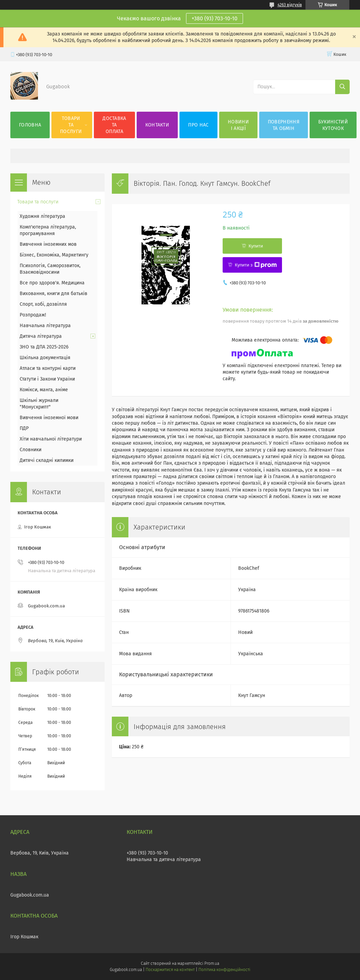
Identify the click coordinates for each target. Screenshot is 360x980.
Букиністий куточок (333, 125)
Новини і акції (238, 125)
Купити (256, 246)
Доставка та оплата (114, 125)
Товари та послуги (71, 125)
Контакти (157, 125)
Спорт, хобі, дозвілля (43, 304)
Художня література (42, 216)
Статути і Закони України (47, 379)
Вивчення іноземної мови (49, 418)
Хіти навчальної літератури (51, 439)
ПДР (24, 428)
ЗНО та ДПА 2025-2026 (44, 347)
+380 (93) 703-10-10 (215, 18)
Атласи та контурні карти (48, 368)
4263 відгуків (290, 5)
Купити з (256, 265)
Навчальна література (45, 326)
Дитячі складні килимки (47, 460)
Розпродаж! (33, 315)
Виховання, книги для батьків (53, 294)
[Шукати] (342, 87)
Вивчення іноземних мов (48, 244)
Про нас (198, 125)
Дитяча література (41, 336)
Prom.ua (212, 963)
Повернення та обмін (284, 125)
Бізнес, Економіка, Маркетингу (54, 255)
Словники (31, 450)
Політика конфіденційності (224, 970)
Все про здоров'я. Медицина (52, 283)
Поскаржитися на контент (170, 970)
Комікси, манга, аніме (44, 390)
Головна (30, 125)
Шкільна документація (45, 358)
